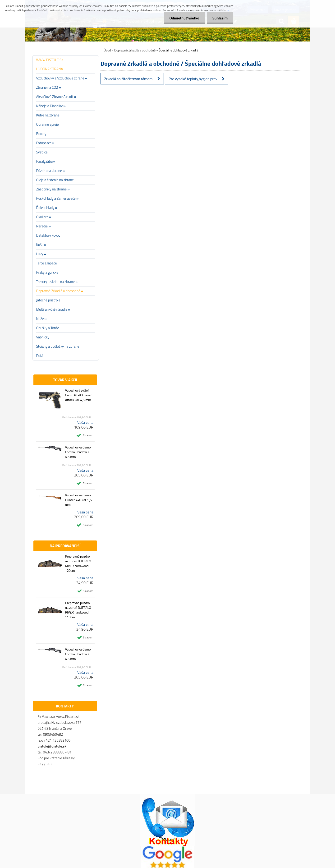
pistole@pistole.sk (52, 746)
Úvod (107, 50)
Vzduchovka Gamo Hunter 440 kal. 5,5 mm (78, 500)
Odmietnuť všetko (184, 18)
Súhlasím (220, 18)
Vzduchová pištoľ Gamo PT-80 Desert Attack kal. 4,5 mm (79, 395)
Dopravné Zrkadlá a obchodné (135, 50)
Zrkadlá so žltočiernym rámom (128, 79)
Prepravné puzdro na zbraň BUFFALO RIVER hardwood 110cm (78, 610)
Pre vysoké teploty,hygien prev (193, 79)
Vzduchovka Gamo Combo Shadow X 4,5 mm (78, 452)
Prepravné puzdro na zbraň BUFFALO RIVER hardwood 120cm (78, 563)
